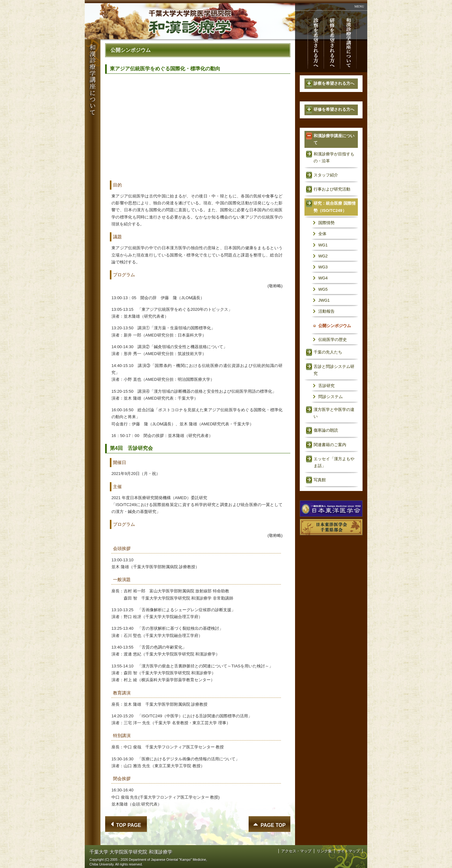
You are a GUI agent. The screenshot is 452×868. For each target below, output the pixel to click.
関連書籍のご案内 (330, 445)
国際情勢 (326, 223)
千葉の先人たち (328, 352)
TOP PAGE (129, 825)
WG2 (323, 256)
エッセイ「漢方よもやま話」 (334, 462)
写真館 (320, 480)
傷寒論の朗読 (326, 430)
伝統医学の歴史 (333, 340)
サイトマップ (348, 851)
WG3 (323, 267)
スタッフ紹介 (326, 175)
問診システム (331, 397)
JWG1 (324, 300)
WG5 (323, 289)
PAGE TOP (273, 825)
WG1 (323, 245)
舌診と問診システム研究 (334, 370)
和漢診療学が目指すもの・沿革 (334, 157)
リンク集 (324, 851)
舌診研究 (326, 386)
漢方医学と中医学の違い (334, 413)
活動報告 (326, 311)
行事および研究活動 (332, 189)
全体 (322, 234)
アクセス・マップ (296, 851)
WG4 (323, 278)
